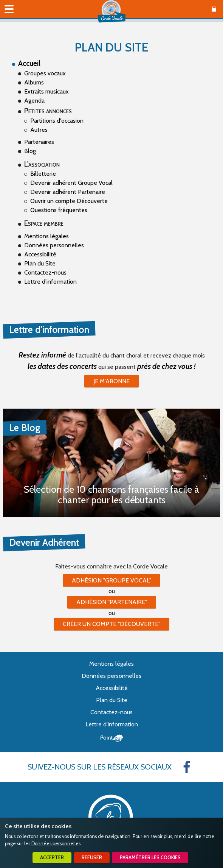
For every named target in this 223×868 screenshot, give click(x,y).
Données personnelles (56, 844)
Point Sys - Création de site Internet (112, 738)
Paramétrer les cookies (150, 858)
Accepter (52, 858)
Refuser (92, 858)
